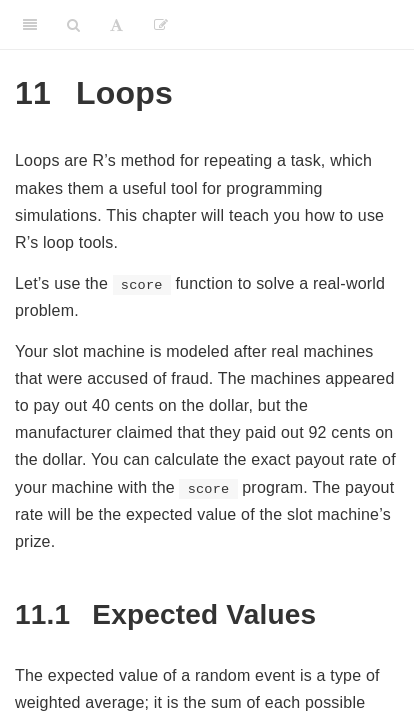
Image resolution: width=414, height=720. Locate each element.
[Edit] (161, 25)
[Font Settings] (116, 25)
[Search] (73, 25)
